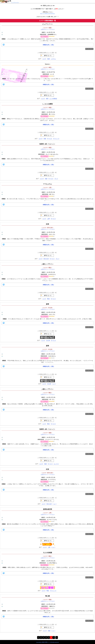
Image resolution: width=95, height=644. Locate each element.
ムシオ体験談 (53, 99)
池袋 (48, 59)
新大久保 (46, 259)
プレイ (56, 179)
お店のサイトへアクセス (48, 29)
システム (53, 59)
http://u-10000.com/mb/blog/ (48, 14)
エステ (44, 59)
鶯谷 (48, 299)
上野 (48, 219)
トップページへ (9, 2)
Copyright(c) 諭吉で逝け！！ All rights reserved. (47, 642)
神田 (47, 99)
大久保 (48, 340)
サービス (50, 139)
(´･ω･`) (54, 384)
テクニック (56, 139)
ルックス (56, 464)
